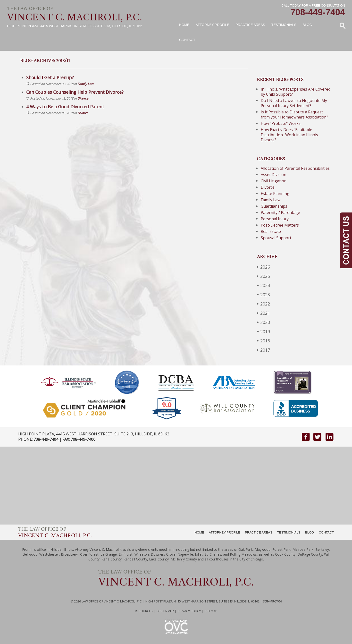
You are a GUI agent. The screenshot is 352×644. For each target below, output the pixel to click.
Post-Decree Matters (280, 225)
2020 (263, 322)
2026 (263, 267)
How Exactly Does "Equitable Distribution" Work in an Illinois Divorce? (289, 135)
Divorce (83, 98)
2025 (263, 276)
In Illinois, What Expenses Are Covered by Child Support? (296, 92)
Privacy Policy (189, 611)
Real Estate (271, 231)
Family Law (85, 84)
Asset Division (273, 175)
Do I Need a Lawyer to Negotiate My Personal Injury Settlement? (294, 103)
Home (184, 25)
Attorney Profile (212, 25)
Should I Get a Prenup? (50, 77)
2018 (263, 341)
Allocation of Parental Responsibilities (295, 168)
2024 (263, 285)
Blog (307, 25)
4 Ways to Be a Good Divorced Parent (65, 107)
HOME (199, 532)
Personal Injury (275, 219)
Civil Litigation (274, 181)
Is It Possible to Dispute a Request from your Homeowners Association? (294, 114)
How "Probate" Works (281, 123)
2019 (263, 331)
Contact (187, 40)
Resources (144, 611)
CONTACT (326, 532)
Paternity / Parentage (280, 212)
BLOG (310, 532)
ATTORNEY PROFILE (224, 532)
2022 (263, 304)
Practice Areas (250, 25)
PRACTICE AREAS (259, 532)
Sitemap (211, 611)
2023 (263, 294)
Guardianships (274, 206)
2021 (263, 313)
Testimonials (284, 25)
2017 (263, 350)
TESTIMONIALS (289, 532)
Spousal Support (276, 238)
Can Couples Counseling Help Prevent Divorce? (75, 92)
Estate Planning (275, 194)
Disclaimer (165, 611)
